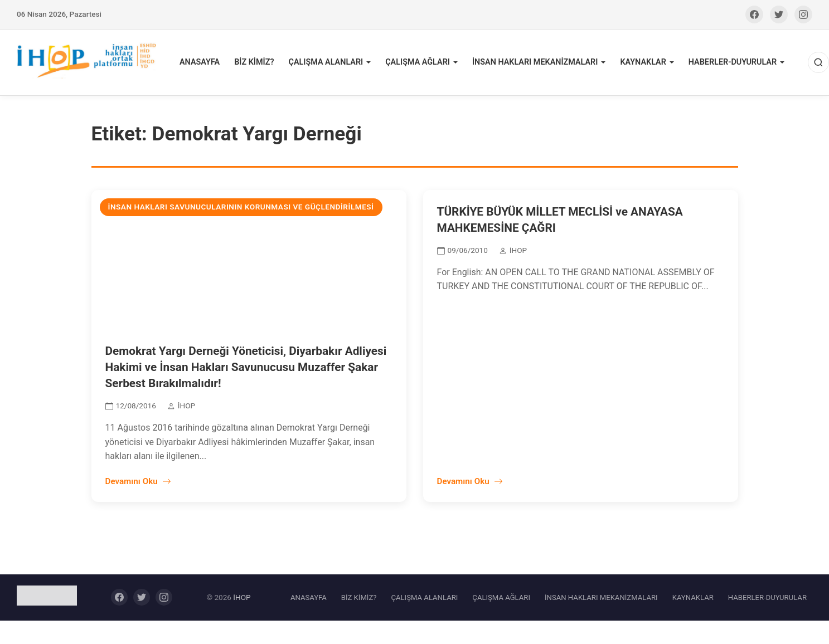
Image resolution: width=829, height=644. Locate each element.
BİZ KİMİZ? (254, 62)
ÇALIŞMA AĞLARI (418, 62)
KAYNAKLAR (643, 62)
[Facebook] (754, 14)
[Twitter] (779, 14)
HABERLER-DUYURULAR (733, 62)
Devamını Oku (138, 481)
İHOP (242, 597)
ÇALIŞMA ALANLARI (326, 62)
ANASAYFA (200, 62)
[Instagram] (803, 14)
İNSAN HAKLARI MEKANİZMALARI (535, 62)
